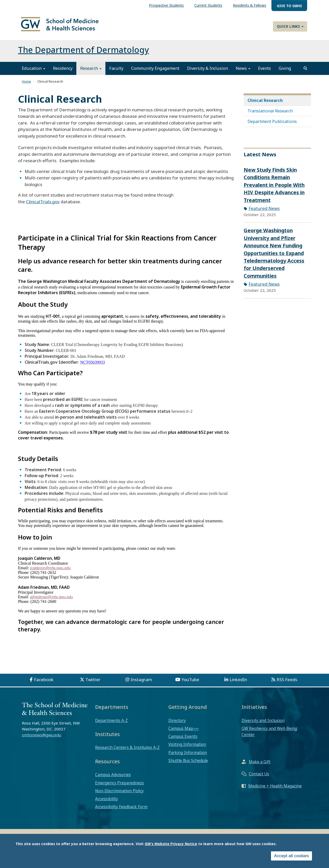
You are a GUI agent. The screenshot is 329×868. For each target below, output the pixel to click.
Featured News (264, 211)
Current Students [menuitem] (208, 5)
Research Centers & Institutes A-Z (127, 750)
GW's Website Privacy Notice (171, 844)
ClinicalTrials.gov (43, 204)
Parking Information (188, 755)
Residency (63, 71)
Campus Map (181, 731)
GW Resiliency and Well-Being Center (269, 734)
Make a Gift (260, 765)
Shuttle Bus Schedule (188, 763)
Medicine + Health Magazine (275, 789)
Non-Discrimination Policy (119, 794)
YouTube (190, 682)
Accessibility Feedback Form (121, 810)
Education (34, 71)
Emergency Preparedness (120, 786)
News (243, 71)
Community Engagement (155, 71)
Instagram (141, 682)
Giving (285, 71)
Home (26, 84)
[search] (305, 71)
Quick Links (290, 26)
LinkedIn (238, 682)
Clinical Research (265, 103)
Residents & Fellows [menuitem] (250, 5)
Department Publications (272, 124)
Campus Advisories (113, 778)
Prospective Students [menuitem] (166, 5)
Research (91, 71)
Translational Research (270, 114)
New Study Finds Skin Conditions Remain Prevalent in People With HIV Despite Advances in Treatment (274, 188)
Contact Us (259, 777)
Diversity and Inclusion (263, 723)
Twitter (93, 682)
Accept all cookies (291, 856)
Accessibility (107, 802)
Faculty (116, 71)
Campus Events (183, 739)
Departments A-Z (111, 723)
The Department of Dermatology (83, 53)
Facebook (44, 682)
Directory (177, 723)
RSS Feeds (287, 682)
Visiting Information (187, 747)
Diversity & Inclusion (208, 71)
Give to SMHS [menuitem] (289, 6)
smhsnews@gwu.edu (42, 738)
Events (264, 71)
